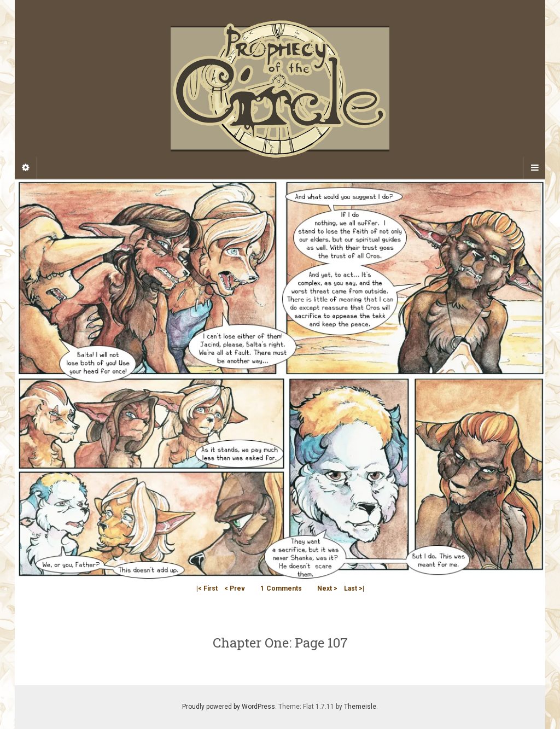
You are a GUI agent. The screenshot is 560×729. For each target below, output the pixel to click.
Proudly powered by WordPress (229, 707)
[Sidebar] (26, 168)
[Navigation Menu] (534, 168)
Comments (281, 588)
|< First (207, 588)
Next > (327, 588)
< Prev (235, 588)
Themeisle (360, 707)
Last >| (354, 588)
